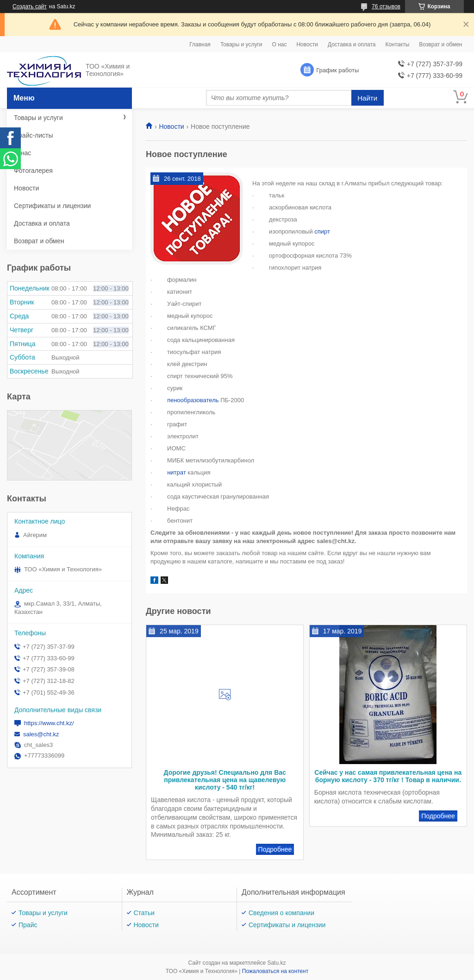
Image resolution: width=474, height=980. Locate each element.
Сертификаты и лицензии (52, 206)
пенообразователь (193, 400)
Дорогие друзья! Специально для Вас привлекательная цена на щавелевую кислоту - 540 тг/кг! (225, 780)
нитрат (177, 472)
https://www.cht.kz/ (49, 723)
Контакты (397, 44)
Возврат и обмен (440, 44)
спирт (322, 231)
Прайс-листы (34, 135)
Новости (307, 44)
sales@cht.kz (41, 734)
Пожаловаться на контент (275, 971)
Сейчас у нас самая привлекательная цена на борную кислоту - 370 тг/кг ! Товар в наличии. (388, 776)
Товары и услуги (241, 44)
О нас (279, 44)
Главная (200, 44)
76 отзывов (386, 6)
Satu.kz (276, 963)
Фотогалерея (33, 171)
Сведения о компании (281, 913)
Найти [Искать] (367, 98)
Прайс (28, 925)
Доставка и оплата (352, 44)
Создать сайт (30, 6)
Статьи (144, 913)
